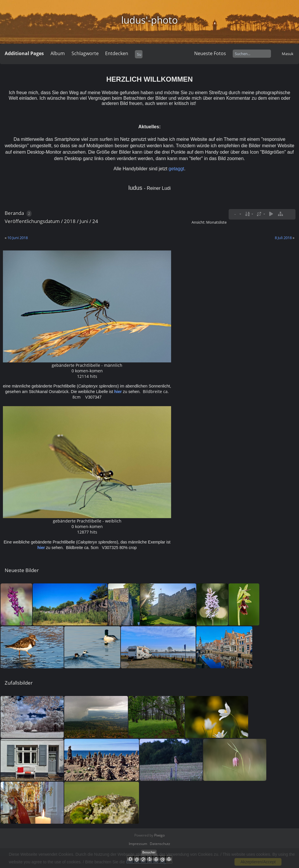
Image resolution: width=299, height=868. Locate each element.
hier (118, 392)
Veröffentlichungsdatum (32, 221)
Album (58, 53)
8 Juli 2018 (283, 238)
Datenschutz (160, 844)
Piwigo (159, 835)
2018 (70, 221)
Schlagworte (85, 53)
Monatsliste (216, 222)
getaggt (176, 169)
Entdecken (117, 53)
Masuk (288, 54)
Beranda (14, 213)
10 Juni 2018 (18, 238)
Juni (84, 221)
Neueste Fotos (210, 53)
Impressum (138, 844)
